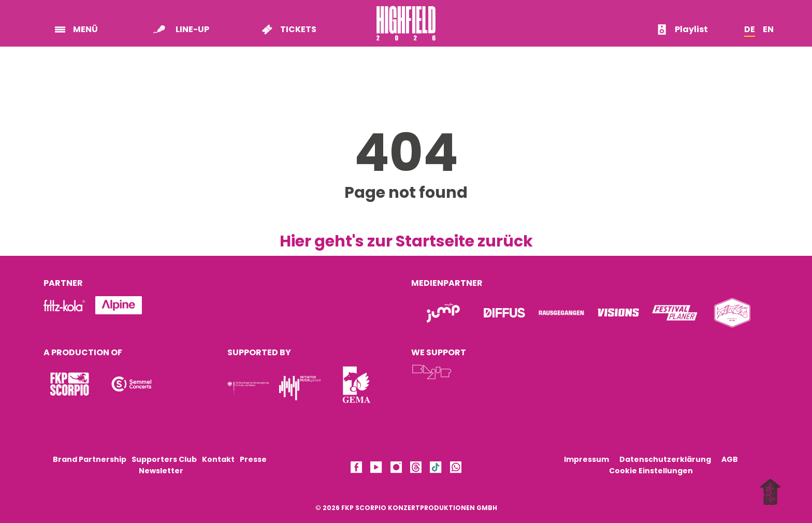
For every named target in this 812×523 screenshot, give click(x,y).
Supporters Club (164, 459)
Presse (253, 459)
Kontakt (218, 459)
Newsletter (161, 471)
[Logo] (69, 384)
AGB (730, 459)
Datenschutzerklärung (665, 459)
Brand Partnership (90, 459)
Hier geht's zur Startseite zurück (406, 241)
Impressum (586, 459)
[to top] (773, 493)
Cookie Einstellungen (651, 471)
